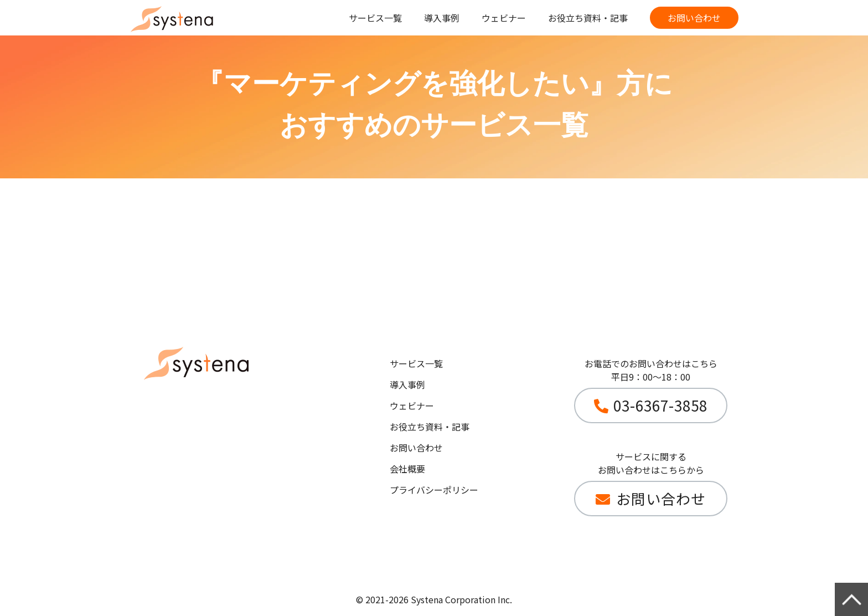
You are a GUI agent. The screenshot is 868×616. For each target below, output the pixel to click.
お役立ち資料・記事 (588, 18)
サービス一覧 (375, 18)
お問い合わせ (694, 18)
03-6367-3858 (660, 405)
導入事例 (442, 18)
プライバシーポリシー (434, 490)
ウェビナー (504, 18)
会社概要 (407, 469)
